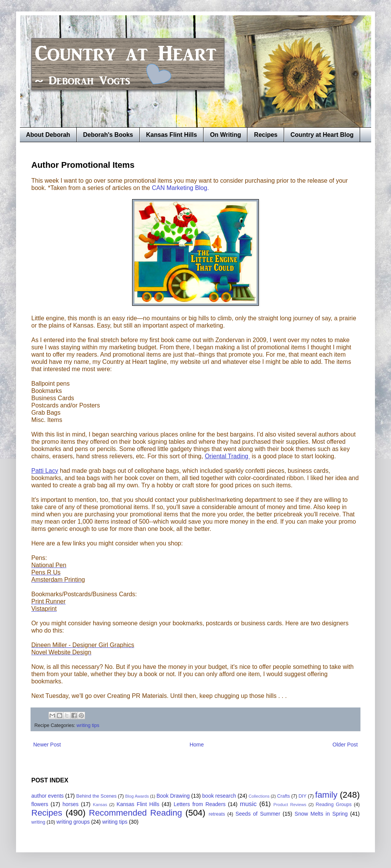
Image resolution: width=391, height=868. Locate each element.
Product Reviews (290, 805)
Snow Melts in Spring (321, 814)
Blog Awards (137, 796)
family (326, 795)
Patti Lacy (45, 471)
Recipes (266, 135)
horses (71, 804)
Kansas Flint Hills (172, 135)
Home (196, 745)
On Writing (225, 135)
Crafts (284, 796)
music (248, 804)
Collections (259, 796)
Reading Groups (334, 805)
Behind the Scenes (97, 796)
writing (38, 822)
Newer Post (47, 745)
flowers (40, 804)
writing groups (73, 822)
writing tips (88, 725)
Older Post (345, 745)
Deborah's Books (108, 135)
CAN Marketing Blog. (180, 188)
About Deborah (48, 135)
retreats (217, 814)
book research (219, 796)
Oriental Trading (227, 456)
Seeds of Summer (258, 814)
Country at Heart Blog (322, 135)
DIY (303, 796)
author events (48, 796)
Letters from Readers (200, 804)
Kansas (100, 805)
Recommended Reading (136, 813)
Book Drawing (173, 796)
